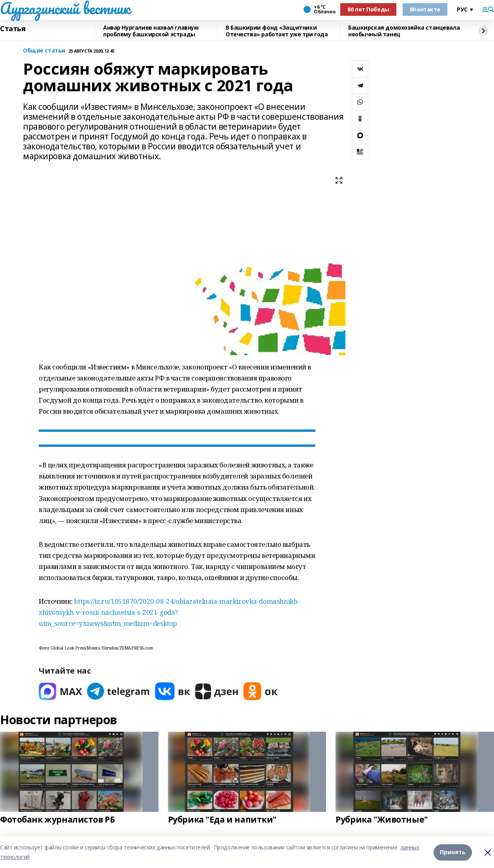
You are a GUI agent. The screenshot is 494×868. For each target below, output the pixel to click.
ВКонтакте (425, 9)
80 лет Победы (368, 9)
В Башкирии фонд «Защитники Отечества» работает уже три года (277, 31)
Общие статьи (44, 51)
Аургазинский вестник (65, 8)
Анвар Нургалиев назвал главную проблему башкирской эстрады (151, 31)
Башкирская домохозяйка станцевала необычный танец (404, 31)
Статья (13, 29)
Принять (453, 852)
